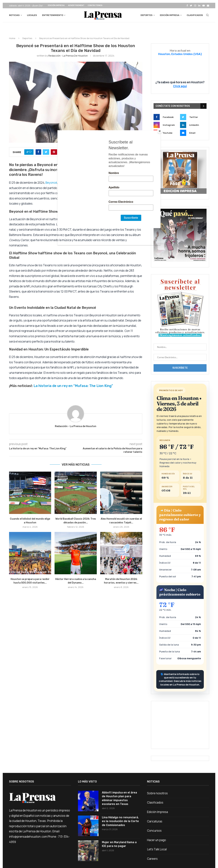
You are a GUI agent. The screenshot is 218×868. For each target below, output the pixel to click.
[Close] (160, 131)
